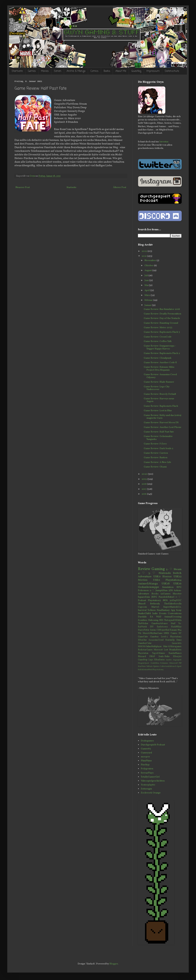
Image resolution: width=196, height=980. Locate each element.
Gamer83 (146, 749)
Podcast (142, 601)
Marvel (155, 607)
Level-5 (164, 637)
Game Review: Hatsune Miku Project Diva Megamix (159, 369)
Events (163, 614)
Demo (179, 640)
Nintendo (165, 573)
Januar (148, 305)
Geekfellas (155, 663)
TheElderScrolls (173, 604)
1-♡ (179, 597)
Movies (45, 71)
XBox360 (177, 657)
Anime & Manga (76, 71)
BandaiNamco (175, 653)
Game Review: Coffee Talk (158, 341)
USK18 (166, 584)
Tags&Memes (159, 653)
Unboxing (153, 620)
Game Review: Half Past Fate (159, 432)
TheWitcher (143, 624)
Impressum (153, 71)
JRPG (154, 597)
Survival (142, 610)
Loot (166, 650)
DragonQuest (144, 663)
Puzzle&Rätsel (166, 597)
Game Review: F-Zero (155, 444)
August (148, 271)
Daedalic (142, 617)
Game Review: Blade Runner (159, 382)
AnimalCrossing (173, 617)
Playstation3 (154, 601)
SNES (166, 633)
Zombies (143, 620)
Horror (167, 577)
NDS (165, 601)
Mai (147, 285)
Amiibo (169, 660)
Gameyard (146, 753)
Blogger (114, 964)
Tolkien (152, 610)
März (148, 295)
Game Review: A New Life (157, 462)
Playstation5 (158, 670)
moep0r (145, 757)
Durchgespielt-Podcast (153, 745)
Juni (147, 280)
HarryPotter (144, 630)
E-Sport (178, 666)
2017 (144, 489)
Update (156, 666)
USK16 (177, 584)
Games (32, 71)
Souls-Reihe (164, 657)
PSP (180, 663)
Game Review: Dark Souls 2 (158, 449)
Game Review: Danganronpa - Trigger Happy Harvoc (160, 347)
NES (161, 620)
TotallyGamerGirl (150, 777)
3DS (171, 591)
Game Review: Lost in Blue (158, 411)
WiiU (159, 617)
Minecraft (173, 663)
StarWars (142, 666)
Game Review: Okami (155, 467)
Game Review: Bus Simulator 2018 (162, 309)
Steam (178, 569)
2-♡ (152, 591)
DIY (152, 627)
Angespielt (177, 660)
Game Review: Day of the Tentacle (162, 318)
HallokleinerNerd (145, 670)
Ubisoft (142, 604)
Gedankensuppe (148, 587)
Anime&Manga (148, 584)
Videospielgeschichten (153, 781)
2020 (145, 474)
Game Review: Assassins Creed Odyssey (160, 376)
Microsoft (158, 650)
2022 (145, 251)
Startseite (17, 71)
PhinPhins (146, 761)
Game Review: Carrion (156, 453)
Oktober (149, 266)
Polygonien (147, 769)
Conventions (175, 614)
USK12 (177, 577)
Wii (140, 633)
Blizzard (142, 657)
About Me (121, 71)
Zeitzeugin (146, 789)
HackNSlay (176, 627)
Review (144, 569)
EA (151, 617)
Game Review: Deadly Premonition (162, 314)
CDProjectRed (163, 630)
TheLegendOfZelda (173, 620)
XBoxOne (142, 640)
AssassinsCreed (156, 640)
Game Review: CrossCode (158, 337)
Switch (177, 573)
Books (107, 71)
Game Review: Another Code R (160, 363)
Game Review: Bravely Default (160, 394)
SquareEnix (144, 597)
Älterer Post (120, 187)
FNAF (152, 657)
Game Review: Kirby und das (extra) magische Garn (163, 417)
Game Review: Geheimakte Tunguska (158, 438)
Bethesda (155, 604)
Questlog (136, 71)
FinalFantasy (163, 610)
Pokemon (143, 591)
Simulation (168, 587)
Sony (179, 610)
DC (180, 633)
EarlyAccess (162, 627)
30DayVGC (175, 601)
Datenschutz (172, 71)
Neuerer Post (23, 187)
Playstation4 (173, 580)
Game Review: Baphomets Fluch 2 (162, 353)
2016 (144, 494)
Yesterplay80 (148, 785)
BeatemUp (170, 640)
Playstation (143, 653)
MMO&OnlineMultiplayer (150, 647)
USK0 (157, 577)
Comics (94, 71)
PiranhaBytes (175, 650)
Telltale (149, 666)
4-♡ (142, 573)
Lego (151, 660)
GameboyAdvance (159, 624)
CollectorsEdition (167, 666)
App (173, 610)
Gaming (158, 569)
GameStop (143, 660)
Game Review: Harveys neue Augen (159, 400)
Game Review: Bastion (156, 458)
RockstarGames (145, 650)
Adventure (145, 577)
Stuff (173, 624)
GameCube (143, 637)
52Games (166, 594)
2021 (144, 256)
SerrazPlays (147, 773)
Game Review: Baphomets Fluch (161, 406)
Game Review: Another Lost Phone (163, 427)
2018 (144, 484)
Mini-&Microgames (172, 647)
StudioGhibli (144, 614)
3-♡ (152, 573)
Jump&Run (162, 591)
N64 (179, 630)
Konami (173, 630)
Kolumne (164, 663)
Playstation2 (176, 637)
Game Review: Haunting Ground (161, 323)
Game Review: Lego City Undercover (157, 388)
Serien (58, 71)
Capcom (142, 607)
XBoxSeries (159, 660)
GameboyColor (145, 643)
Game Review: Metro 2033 (158, 328)
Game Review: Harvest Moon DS (161, 423)
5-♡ (169, 569)
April (147, 290)
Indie (155, 614)
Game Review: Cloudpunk (158, 358)
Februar (149, 300)
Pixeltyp (145, 765)
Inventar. (164, 142)
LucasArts (177, 643)
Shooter (177, 594)
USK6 (157, 580)
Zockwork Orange (151, 793)
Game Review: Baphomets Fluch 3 (162, 332)
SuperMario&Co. (172, 607)
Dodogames (147, 741)
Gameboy (154, 637)
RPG (179, 587)
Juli (146, 276)
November (151, 261)
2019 (144, 479)
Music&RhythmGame (153, 633)
